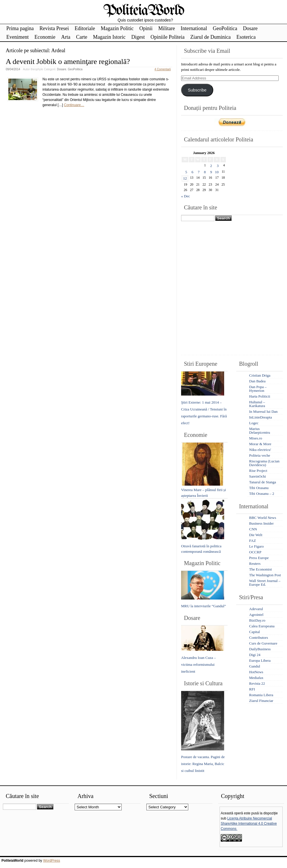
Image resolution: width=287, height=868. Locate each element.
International (194, 28)
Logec (254, 423)
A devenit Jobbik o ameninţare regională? (68, 62)
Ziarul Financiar (261, 701)
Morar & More (260, 444)
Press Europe (259, 558)
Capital (255, 632)
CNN (253, 529)
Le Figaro (256, 546)
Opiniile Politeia (167, 37)
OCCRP (255, 552)
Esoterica (246, 37)
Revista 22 (257, 683)
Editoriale (85, 28)
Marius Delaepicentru (260, 431)
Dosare (250, 28)
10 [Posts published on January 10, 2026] (217, 172)
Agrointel (256, 615)
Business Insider (261, 523)
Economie (45, 37)
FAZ (253, 541)
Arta (66, 37)
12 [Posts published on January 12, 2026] (185, 178)
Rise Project (258, 471)
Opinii (146, 28)
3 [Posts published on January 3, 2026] (218, 166)
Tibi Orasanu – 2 (262, 494)
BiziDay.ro (257, 620)
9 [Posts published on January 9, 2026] (211, 172)
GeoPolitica (225, 28)
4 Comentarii (163, 69)
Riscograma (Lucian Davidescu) (264, 463)
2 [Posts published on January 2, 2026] (211, 166)
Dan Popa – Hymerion (258, 389)
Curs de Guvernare (263, 643)
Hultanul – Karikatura (257, 404)
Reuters (255, 564)
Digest (138, 37)
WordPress (52, 861)
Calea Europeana (262, 626)
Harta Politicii (260, 396)
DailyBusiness (260, 649)
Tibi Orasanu (259, 488)
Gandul (255, 666)
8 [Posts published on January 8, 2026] (205, 172)
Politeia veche (260, 455)
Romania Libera (261, 695)
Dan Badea (257, 381)
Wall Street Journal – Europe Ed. (265, 583)
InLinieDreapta (260, 417)
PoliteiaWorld (144, 11)
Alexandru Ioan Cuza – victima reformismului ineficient (198, 664)
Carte (82, 37)
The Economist (260, 569)
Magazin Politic (117, 28)
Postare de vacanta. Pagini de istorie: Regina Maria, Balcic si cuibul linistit (203, 764)
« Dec (186, 196)
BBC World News (263, 518)
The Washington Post (265, 575)
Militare (166, 28)
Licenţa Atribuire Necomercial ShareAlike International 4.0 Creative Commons (249, 824)
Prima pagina (20, 28)
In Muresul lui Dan (263, 411)
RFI (252, 689)
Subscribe (197, 90)
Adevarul (256, 609)
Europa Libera (260, 660)
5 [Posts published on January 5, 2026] (186, 172)
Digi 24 (255, 655)
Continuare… (74, 105)
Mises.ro (256, 438)
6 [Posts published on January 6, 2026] (192, 172)
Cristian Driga (260, 375)
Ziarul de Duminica (211, 37)
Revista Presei (54, 28)
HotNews (256, 672)
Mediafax (256, 678)
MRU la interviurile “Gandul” (203, 606)
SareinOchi (257, 476)
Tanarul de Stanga (263, 482)
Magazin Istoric (109, 37)
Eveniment (18, 37)
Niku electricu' (260, 450)
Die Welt (256, 535)
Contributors (259, 638)
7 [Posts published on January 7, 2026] (199, 172)
